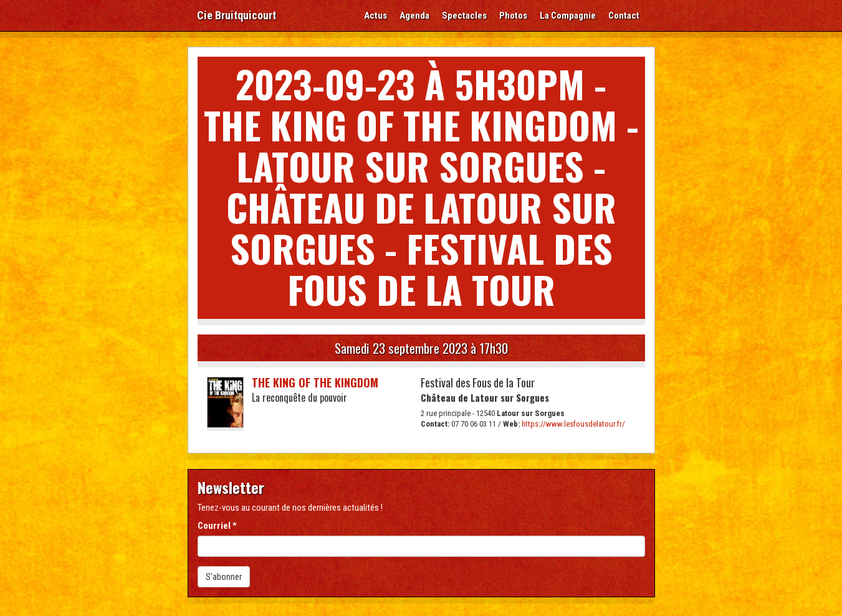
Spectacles (464, 16)
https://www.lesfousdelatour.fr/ (573, 424)
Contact (624, 16)
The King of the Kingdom (315, 382)
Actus (376, 16)
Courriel (217, 526)
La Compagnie (568, 16)
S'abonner (224, 577)
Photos (513, 16)
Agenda (414, 16)
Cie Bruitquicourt (237, 15)
